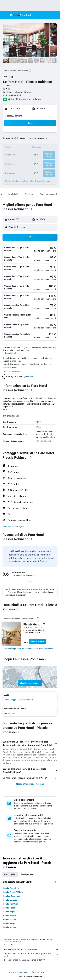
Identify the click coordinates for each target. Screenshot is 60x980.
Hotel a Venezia (10, 900)
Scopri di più (11, 353)
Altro (5, 409)
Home (12, 972)
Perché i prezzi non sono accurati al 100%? (31, 960)
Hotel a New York (11, 904)
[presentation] (30, 71)
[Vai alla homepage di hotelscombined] (20, 15)
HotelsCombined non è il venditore (31, 950)
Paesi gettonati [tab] (27, 874)
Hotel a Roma (9, 908)
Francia (20, 972)
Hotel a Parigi (9, 923)
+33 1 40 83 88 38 (12, 95)
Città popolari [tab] (10, 874)
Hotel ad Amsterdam (12, 896)
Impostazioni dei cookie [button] (13, 372)
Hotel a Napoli (9, 912)
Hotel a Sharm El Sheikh (14, 892)
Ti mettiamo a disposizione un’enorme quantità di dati (31, 955)
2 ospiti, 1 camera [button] (14, 116)
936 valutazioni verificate (28, 99)
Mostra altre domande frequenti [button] (30, 784)
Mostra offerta (37, 642)
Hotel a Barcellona (11, 888)
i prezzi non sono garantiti (13, 941)
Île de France (37, 972)
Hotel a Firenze (10, 916)
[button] (5, 15)
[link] (29, 649)
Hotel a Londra (9, 920)
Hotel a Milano (9, 927)
